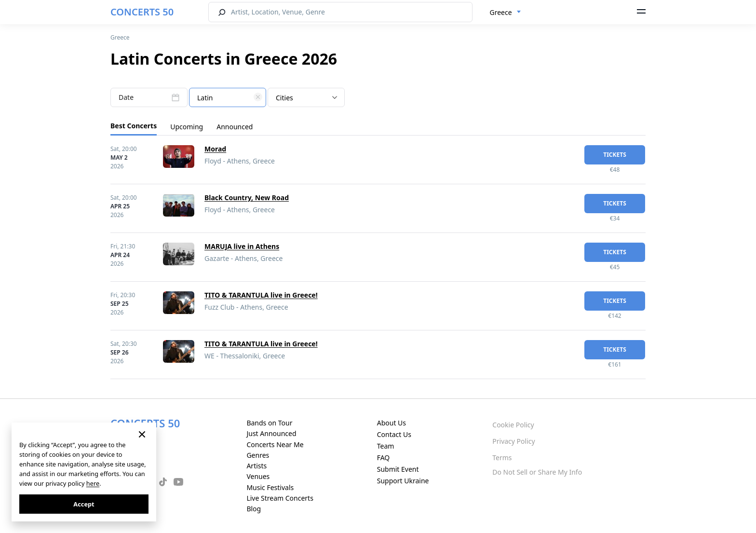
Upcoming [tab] (187, 127)
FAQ (384, 458)
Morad (215, 149)
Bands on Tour (269, 423)
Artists (256, 466)
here (93, 483)
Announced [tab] (235, 127)
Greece (120, 37)
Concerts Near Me (275, 444)
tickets (615, 155)
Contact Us (394, 434)
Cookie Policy (513, 425)
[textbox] (228, 98)
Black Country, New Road (247, 198)
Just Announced (271, 433)
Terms (502, 458)
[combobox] (506, 13)
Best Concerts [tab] (134, 126)
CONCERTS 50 (142, 12)
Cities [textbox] (284, 98)
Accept (84, 504)
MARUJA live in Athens (242, 246)
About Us (391, 423)
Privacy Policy (513, 441)
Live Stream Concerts (280, 498)
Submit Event (398, 469)
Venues (258, 476)
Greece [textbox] (501, 12)
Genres (258, 455)
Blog (254, 509)
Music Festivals (270, 487)
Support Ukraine (403, 481)
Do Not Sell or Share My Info (537, 472)
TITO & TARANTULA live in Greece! (261, 295)
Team (386, 446)
